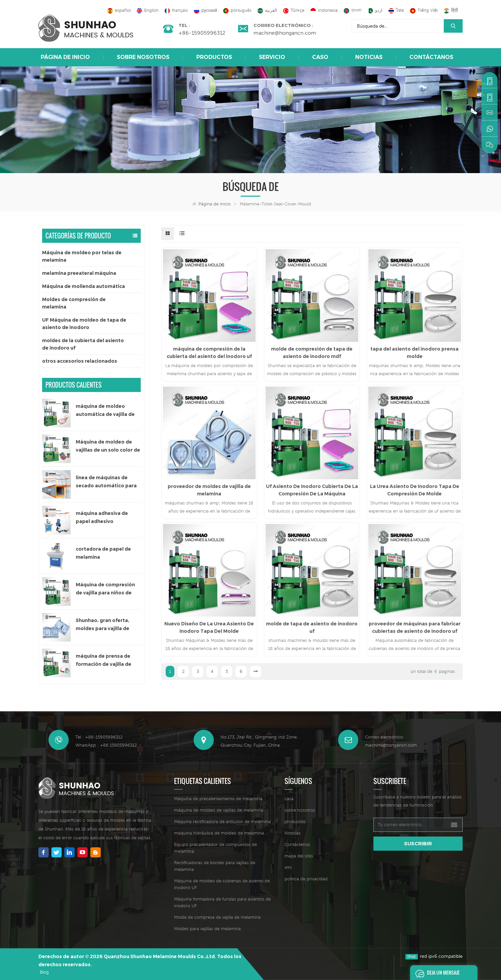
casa (289, 799)
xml (288, 867)
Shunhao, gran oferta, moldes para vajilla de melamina (103, 625)
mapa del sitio (299, 856)
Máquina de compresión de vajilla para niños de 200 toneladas (105, 589)
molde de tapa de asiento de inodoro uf (312, 627)
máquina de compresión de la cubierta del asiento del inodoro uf (209, 353)
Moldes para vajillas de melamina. (208, 929)
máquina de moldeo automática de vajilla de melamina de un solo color (108, 411)
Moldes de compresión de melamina (74, 303)
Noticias (369, 57)
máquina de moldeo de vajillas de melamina (219, 810)
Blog (44, 972)
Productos (214, 57)
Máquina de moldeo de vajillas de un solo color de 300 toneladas (108, 446)
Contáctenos (297, 844)
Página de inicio (65, 57)
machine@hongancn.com (285, 33)
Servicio (272, 57)
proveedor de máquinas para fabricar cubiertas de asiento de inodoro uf (415, 627)
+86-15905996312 (202, 33)
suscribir (418, 843)
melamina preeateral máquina (79, 273)
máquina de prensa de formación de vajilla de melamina (104, 661)
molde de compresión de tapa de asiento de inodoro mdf (312, 353)
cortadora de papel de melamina (103, 553)
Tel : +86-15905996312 (99, 737)
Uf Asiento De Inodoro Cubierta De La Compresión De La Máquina (312, 490)
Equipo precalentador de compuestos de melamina (215, 848)
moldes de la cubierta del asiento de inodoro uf (83, 344)
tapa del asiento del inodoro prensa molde (414, 353)
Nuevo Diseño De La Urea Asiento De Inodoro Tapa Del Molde (209, 627)
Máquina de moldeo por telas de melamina (82, 256)
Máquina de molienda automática (83, 286)
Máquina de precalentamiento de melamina (218, 799)
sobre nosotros (143, 57)
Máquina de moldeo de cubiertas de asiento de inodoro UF (222, 884)
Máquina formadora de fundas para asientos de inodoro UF (222, 902)
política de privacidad (306, 879)
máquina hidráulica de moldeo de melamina (219, 833)
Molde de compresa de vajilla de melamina (217, 917)
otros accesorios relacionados (80, 361)
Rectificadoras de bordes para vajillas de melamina (215, 866)
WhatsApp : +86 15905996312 (106, 745)
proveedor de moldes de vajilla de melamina (209, 490)
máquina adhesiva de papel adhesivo (102, 517)
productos (295, 822)
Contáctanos (431, 57)
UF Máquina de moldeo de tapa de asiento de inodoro (84, 324)
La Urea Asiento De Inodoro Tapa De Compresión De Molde (415, 490)
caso (320, 57)
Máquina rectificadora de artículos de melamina (222, 822)
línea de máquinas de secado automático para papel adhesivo (106, 482)
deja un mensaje (436, 973)
